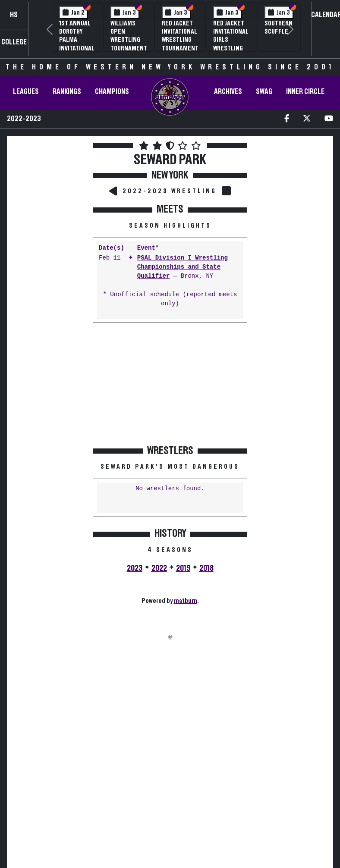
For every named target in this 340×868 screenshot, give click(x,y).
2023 (135, 568)
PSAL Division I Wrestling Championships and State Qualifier (183, 267)
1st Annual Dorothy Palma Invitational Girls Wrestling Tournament (77, 48)
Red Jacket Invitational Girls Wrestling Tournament (231, 40)
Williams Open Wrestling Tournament (129, 36)
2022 (159, 568)
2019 (183, 568)
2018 (206, 568)
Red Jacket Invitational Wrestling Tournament (180, 36)
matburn (186, 601)
